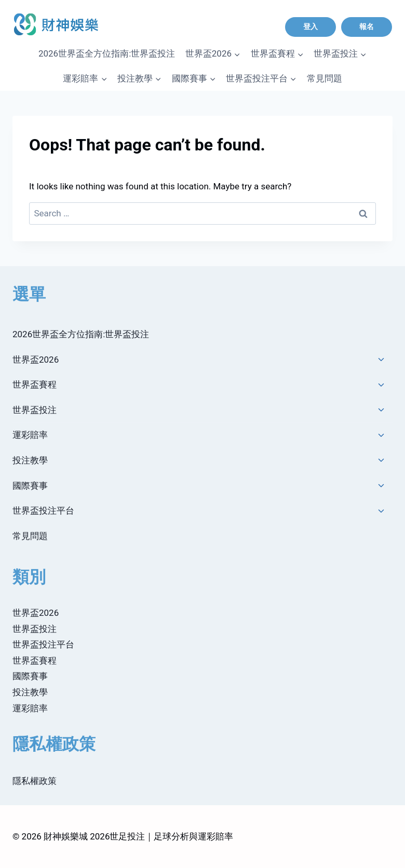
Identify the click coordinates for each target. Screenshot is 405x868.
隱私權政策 (35, 781)
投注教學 (30, 460)
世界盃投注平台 (43, 511)
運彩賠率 (30, 435)
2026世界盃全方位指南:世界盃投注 (107, 53)
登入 (310, 26)
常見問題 (325, 78)
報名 (367, 26)
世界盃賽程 (35, 384)
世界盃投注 (35, 410)
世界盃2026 (36, 360)
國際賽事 (30, 486)
